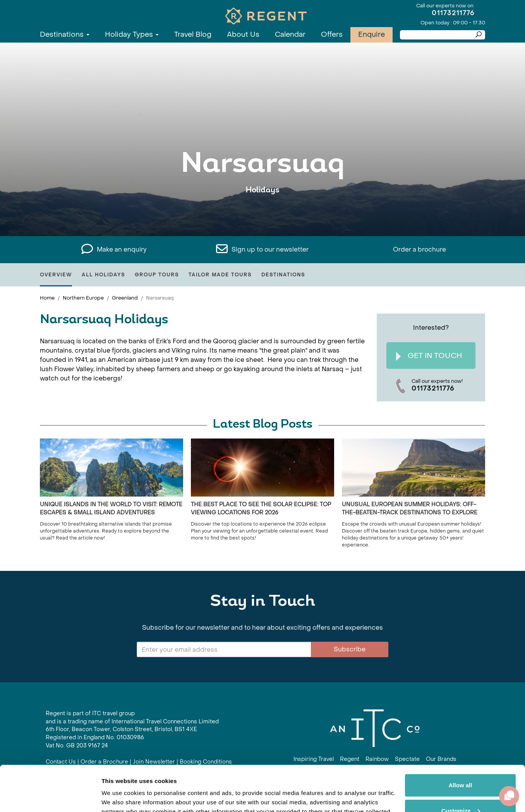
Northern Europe (83, 298)
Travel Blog (193, 35)
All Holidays (103, 275)
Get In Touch (429, 356)
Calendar (290, 35)
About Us (243, 35)
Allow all (461, 740)
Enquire (371, 35)
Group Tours (157, 275)
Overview (56, 275)
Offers (332, 35)
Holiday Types (132, 35)
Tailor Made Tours (220, 275)
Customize (461, 765)
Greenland (125, 298)
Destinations (65, 35)
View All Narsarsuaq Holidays (262, 214)
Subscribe (350, 649)
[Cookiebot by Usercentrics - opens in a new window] (50, 797)
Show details (119, 797)
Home (47, 298)
